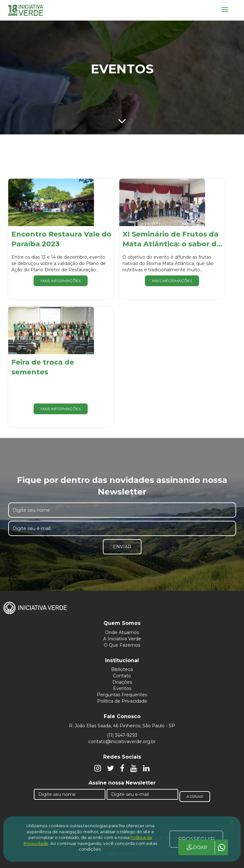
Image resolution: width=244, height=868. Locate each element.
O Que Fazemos (122, 645)
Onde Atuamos (122, 632)
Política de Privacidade (122, 701)
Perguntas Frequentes (122, 695)
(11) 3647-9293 (122, 735)
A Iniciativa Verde (122, 639)
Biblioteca (122, 669)
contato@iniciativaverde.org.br (122, 742)
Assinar (195, 796)
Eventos (122, 688)
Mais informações (61, 281)
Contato (122, 676)
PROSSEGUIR (196, 839)
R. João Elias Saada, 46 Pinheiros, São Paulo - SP (122, 726)
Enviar (122, 547)
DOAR (196, 847)
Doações (122, 682)
